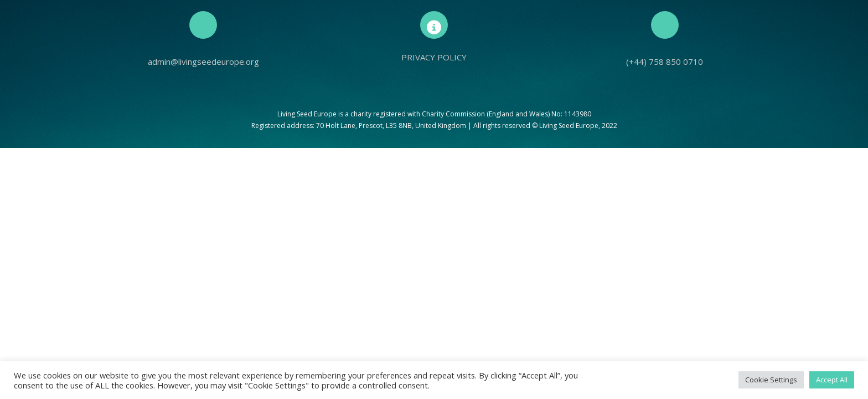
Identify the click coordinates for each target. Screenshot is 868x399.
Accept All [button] (832, 380)
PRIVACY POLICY (434, 57)
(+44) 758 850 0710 (665, 62)
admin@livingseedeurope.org (203, 62)
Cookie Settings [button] (771, 380)
